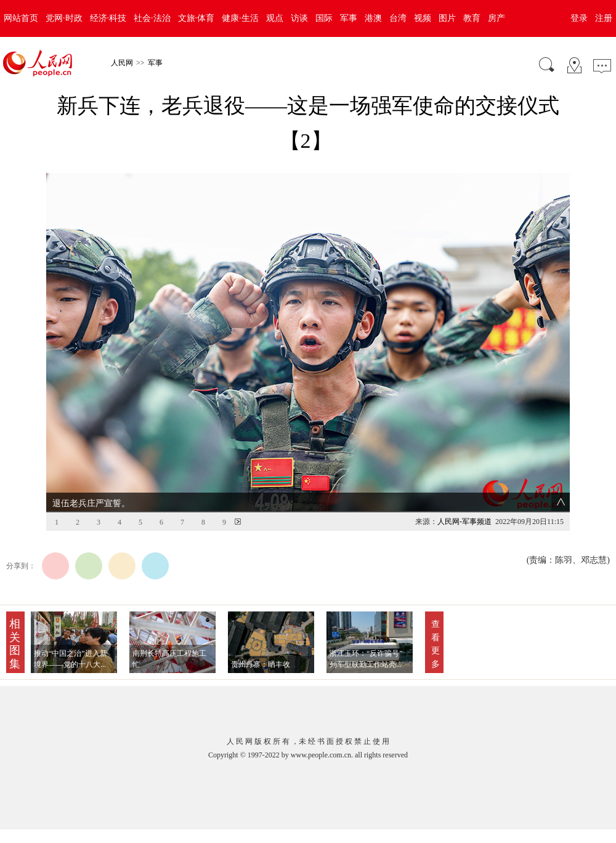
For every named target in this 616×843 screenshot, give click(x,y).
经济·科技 (108, 18)
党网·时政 (64, 18)
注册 (604, 18)
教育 (472, 18)
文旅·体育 (197, 18)
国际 (324, 18)
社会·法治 (152, 18)
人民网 (122, 63)
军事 (349, 18)
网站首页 (21, 18)
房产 (496, 18)
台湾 (398, 18)
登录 (579, 18)
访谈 (299, 18)
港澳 (373, 18)
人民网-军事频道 (464, 522)
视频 (423, 18)
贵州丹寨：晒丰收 (261, 664)
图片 (447, 18)
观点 (275, 18)
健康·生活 (240, 18)
